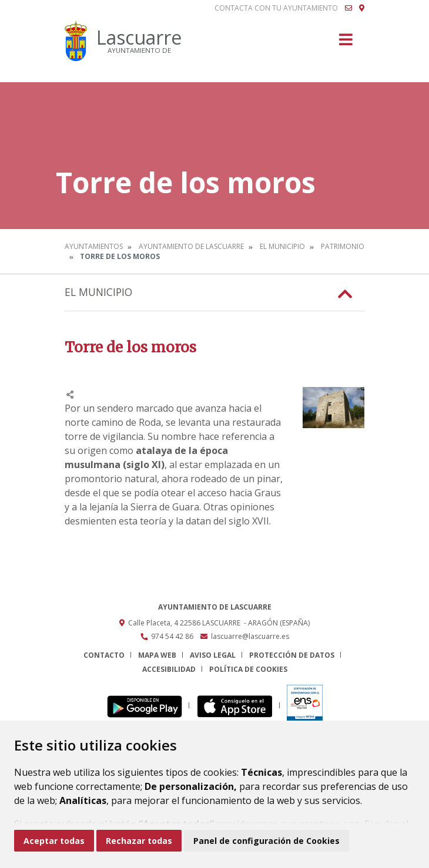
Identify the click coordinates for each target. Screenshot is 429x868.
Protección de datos (292, 655)
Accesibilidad (169, 669)
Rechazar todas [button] (139, 841)
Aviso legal (213, 655)
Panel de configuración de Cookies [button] (267, 841)
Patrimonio (343, 246)
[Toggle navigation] (346, 43)
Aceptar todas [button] (54, 841)
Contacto (104, 655)
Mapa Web (157, 655)
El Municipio (282, 246)
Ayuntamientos (94, 246)
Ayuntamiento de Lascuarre (191, 246)
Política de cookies (248, 669)
